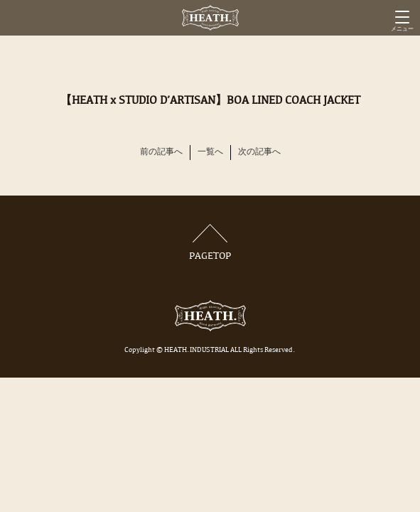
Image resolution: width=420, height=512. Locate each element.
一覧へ (210, 152)
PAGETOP (210, 243)
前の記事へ (161, 152)
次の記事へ (259, 152)
